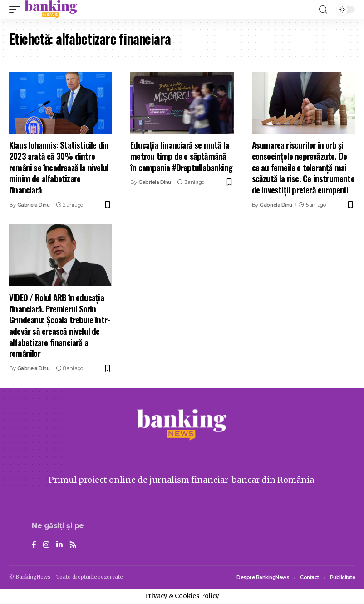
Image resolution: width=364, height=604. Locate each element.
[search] (323, 10)
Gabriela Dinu (34, 205)
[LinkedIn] (59, 545)
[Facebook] (34, 545)
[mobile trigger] (17, 10)
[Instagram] (46, 545)
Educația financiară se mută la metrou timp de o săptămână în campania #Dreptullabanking (181, 156)
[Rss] (73, 545)
